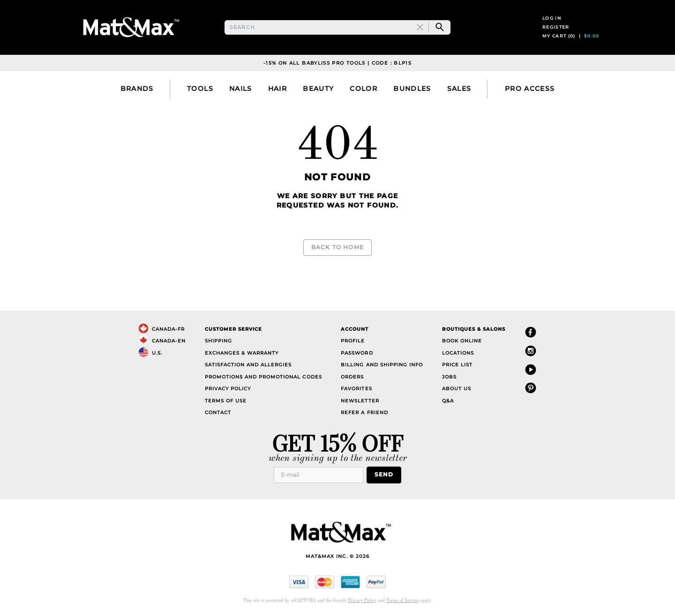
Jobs (449, 376)
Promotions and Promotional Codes (263, 376)
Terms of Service (402, 600)
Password (357, 353)
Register (556, 32)
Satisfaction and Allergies (248, 365)
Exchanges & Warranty (242, 353)
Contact (218, 412)
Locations (458, 353)
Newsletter (360, 400)
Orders (352, 376)
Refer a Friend (364, 412)
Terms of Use (226, 400)
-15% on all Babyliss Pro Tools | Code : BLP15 (337, 72)
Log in (552, 23)
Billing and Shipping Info (382, 365)
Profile (353, 341)
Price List (457, 365)
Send (386, 474)
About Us (457, 389)
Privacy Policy (228, 389)
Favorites (356, 389)
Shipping (218, 341)
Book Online (462, 341)
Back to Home (337, 252)
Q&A (448, 400)
